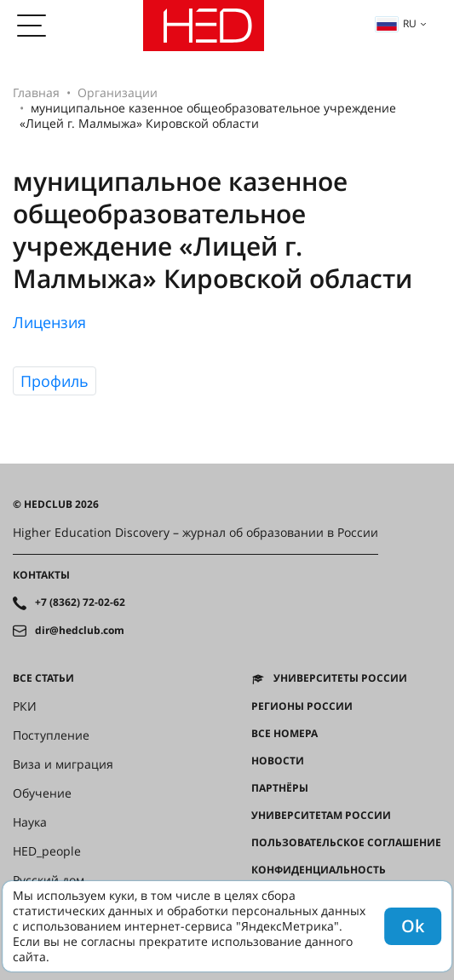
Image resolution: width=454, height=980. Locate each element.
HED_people (47, 851)
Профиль (55, 381)
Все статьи (43, 678)
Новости (278, 761)
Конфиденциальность (319, 870)
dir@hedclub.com (80, 631)
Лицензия (49, 322)
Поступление (51, 735)
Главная (36, 92)
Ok (413, 926)
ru (396, 23)
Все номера (284, 734)
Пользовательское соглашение (346, 843)
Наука (30, 822)
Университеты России (340, 678)
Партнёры (280, 788)
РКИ (25, 706)
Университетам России (321, 816)
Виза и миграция (63, 764)
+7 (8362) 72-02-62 (80, 602)
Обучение (42, 793)
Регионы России (302, 706)
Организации (118, 92)
